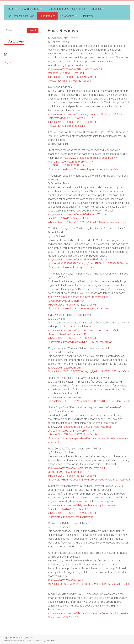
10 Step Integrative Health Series (66, 9)
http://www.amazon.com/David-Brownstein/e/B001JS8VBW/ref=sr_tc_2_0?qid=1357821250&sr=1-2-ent (89, 584)
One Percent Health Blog (20, 16)
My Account (67, 16)
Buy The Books (31, 9)
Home (10, 9)
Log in (7, 62)
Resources (46, 16)
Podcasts (95, 9)
